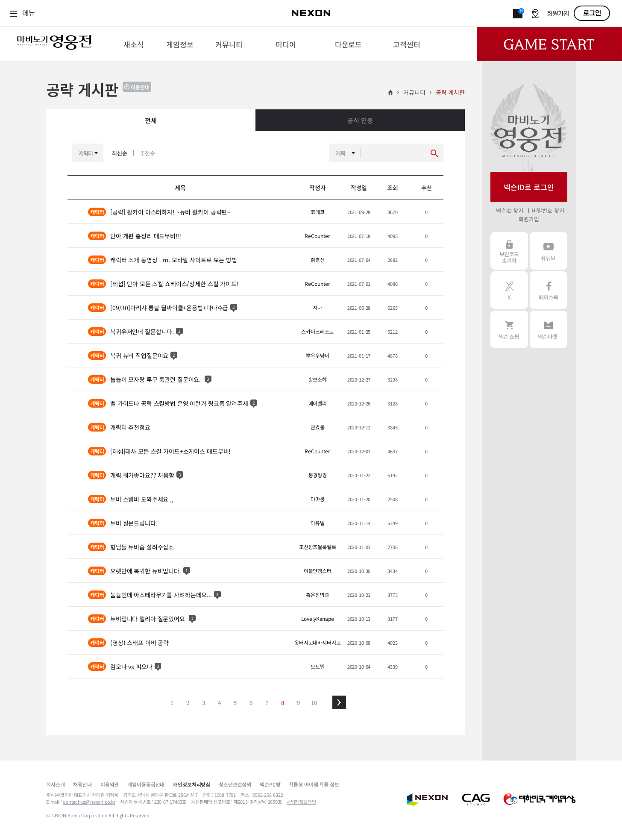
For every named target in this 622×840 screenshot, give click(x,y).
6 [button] (251, 703)
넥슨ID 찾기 (510, 210)
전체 (151, 120)
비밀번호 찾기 (548, 210)
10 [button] (314, 703)
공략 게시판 (450, 92)
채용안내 (82, 784)
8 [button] (283, 703)
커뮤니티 (414, 92)
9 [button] (298, 703)
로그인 (592, 13)
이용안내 (140, 87)
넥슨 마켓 (549, 329)
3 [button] (204, 703)
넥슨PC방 (270, 784)
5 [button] (235, 703)
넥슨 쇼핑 (509, 329)
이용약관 (110, 784)
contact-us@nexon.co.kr (89, 802)
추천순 (148, 153)
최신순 (120, 153)
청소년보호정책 (235, 784)
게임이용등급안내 (146, 784)
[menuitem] (133, 44)
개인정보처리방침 (192, 784)
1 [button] (172, 703)
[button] (339, 702)
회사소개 (55, 784)
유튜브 (549, 251)
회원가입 (558, 14)
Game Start (549, 44)
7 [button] (267, 703)
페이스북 (549, 290)
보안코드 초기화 (509, 251)
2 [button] (188, 703)
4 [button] (219, 703)
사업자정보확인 (301, 802)
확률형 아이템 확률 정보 (314, 784)
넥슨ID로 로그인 (529, 187)
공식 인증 (360, 120)
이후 (339, 702)
